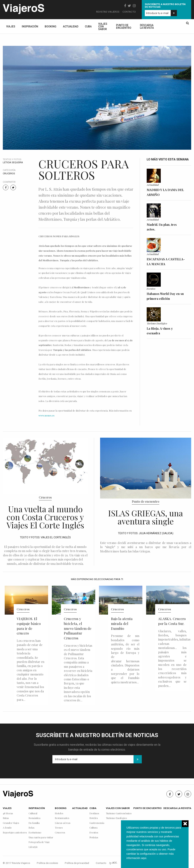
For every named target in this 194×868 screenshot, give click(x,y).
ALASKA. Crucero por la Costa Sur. (172, 621)
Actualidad (71, 26)
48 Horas (8, 813)
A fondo (7, 828)
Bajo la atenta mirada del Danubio (122, 624)
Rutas (6, 818)
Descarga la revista (147, 26)
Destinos (94, 813)
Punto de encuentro (124, 26)
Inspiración (30, 26)
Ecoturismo (35, 833)
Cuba (88, 26)
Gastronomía (97, 823)
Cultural (33, 813)
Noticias (94, 837)
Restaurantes (62, 818)
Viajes (11, 26)
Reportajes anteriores (15, 833)
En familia (34, 823)
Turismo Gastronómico (119, 813)
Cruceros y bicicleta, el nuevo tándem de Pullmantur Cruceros (78, 628)
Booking (51, 26)
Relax (32, 828)
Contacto (129, 12)
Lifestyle (33, 847)
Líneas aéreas (63, 823)
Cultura (93, 828)
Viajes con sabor (103, 26)
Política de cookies (47, 863)
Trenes (59, 828)
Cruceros (9, 173)
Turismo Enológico (157, 323)
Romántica (34, 818)
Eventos (151, 289)
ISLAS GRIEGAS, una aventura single (146, 517)
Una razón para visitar (41, 837)
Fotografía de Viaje (39, 842)
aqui (144, 858)
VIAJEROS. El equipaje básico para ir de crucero (29, 626)
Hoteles (59, 813)
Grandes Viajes (11, 823)
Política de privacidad (77, 863)
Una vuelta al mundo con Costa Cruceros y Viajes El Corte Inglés (45, 517)
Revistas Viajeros (108, 12)
